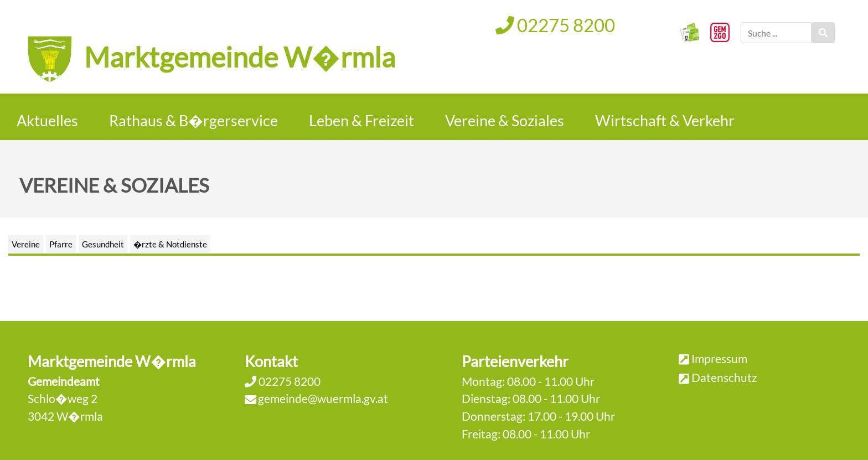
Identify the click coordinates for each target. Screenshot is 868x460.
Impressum (719, 358)
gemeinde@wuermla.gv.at (323, 398)
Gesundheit (103, 244)
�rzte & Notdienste (170, 244)
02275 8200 (555, 25)
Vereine (26, 244)
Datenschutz (724, 377)
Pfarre (61, 244)
